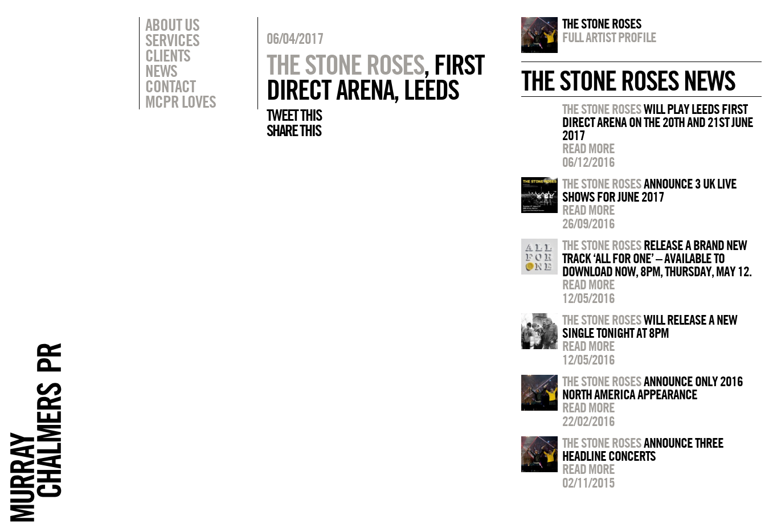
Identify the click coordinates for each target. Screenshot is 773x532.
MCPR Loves (181, 101)
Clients (168, 55)
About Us (172, 24)
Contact (170, 86)
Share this (294, 130)
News (161, 71)
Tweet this (294, 115)
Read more (588, 148)
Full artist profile (609, 37)
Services (172, 40)
